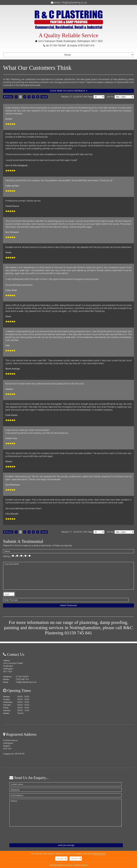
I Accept (61, 859)
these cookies (99, 854)
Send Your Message (66, 845)
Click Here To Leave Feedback (68, 91)
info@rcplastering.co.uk (74, 2)
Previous (8, 97)
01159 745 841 (58, 45)
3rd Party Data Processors (61, 865)
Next (44, 97)
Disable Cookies (81, 865)
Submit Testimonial (69, 605)
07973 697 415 (86, 45)
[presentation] (33, 835)
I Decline (76, 859)
